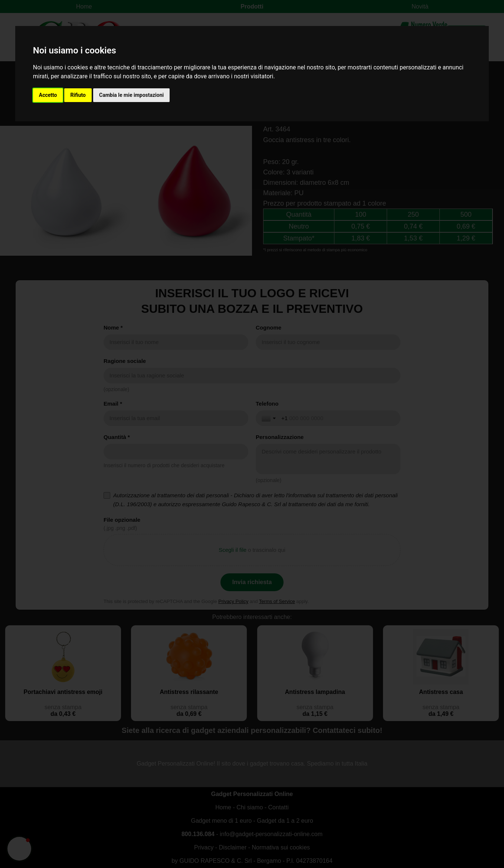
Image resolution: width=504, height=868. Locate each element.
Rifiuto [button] (78, 95)
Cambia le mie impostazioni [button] (131, 95)
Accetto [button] (48, 95)
